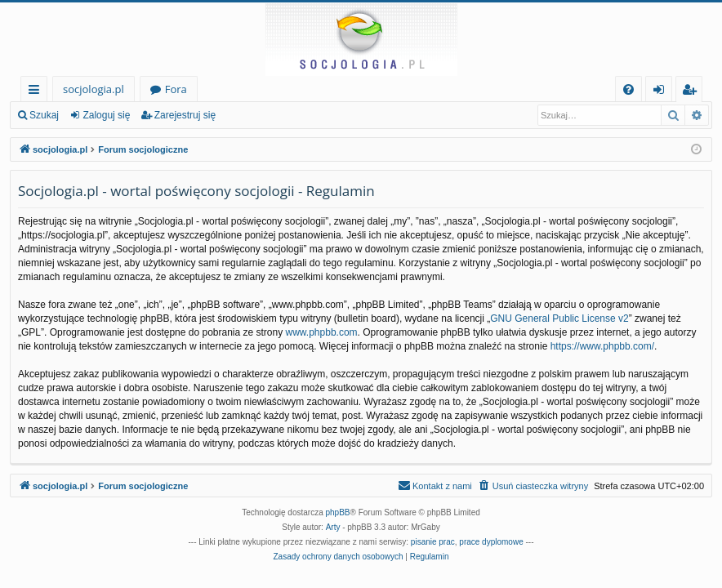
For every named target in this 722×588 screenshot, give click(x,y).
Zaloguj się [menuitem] (662, 92)
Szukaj (44, 115)
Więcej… (37, 92)
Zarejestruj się (185, 115)
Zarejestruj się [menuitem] (693, 92)
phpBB (338, 512)
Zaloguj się (106, 115)
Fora (176, 89)
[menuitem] (628, 89)
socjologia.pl (94, 89)
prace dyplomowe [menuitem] (491, 542)
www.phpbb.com (322, 332)
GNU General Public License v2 (559, 318)
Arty (333, 527)
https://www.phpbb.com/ (602, 346)
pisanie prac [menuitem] (433, 542)
